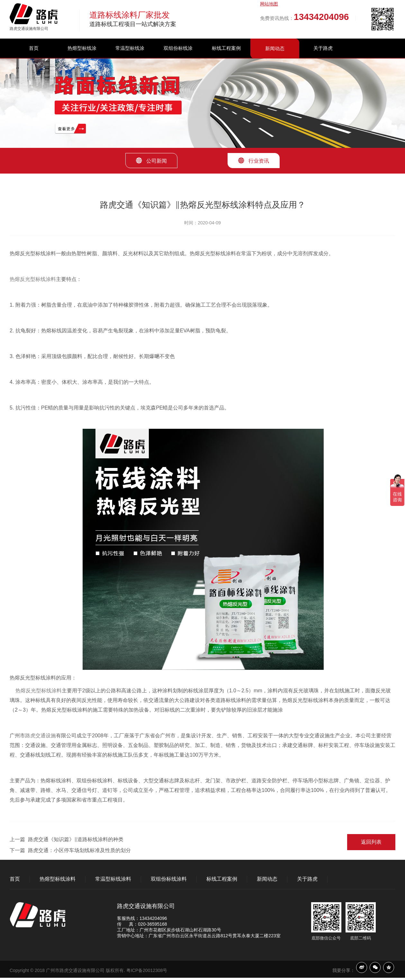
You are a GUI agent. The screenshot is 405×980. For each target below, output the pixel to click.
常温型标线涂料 (130, 58)
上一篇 (67, 839)
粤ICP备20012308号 (147, 970)
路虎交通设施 (40, 736)
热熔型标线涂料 (82, 58)
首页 (34, 48)
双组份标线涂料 (178, 58)
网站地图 (269, 4)
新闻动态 (275, 48)
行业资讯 (254, 161)
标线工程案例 (226, 48)
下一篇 (70, 850)
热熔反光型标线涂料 (33, 279)
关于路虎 (323, 48)
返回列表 (371, 842)
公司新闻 (151, 161)
